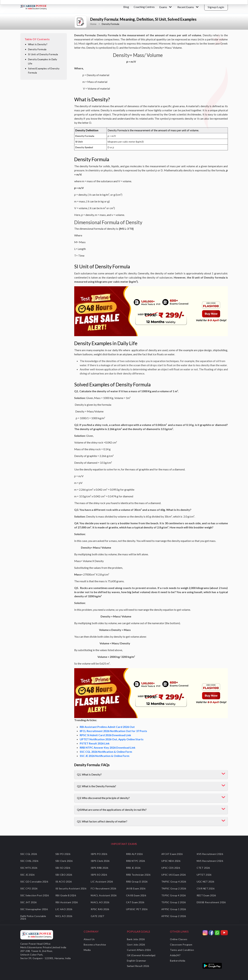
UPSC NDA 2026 (171, 861)
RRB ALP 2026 (134, 854)
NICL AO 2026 (64, 916)
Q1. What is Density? (89, 774)
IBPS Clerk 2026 (100, 861)
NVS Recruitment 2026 (210, 861)
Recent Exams (186, 7)
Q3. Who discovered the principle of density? (103, 798)
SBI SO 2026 (63, 868)
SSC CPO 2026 (29, 888)
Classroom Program (181, 945)
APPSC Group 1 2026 (174, 909)
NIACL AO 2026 (100, 902)
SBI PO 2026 (63, 854)
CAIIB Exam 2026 (136, 895)
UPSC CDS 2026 (171, 868)
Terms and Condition (182, 950)
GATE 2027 (97, 916)
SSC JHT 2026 (29, 902)
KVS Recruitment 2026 (210, 854)
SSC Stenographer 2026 (34, 909)
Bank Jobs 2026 (136, 939)
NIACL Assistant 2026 (104, 895)
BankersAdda (178, 961)
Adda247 (175, 955)
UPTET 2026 (204, 875)
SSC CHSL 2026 (29, 861)
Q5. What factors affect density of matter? (102, 821)
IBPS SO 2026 (99, 875)
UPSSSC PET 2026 (137, 909)
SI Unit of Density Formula (43, 54)
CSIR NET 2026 (206, 888)
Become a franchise (95, 945)
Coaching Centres (144, 7)
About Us (89, 939)
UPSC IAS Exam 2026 (174, 875)
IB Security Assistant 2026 (71, 888)
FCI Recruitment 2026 (103, 888)
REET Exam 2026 (206, 895)
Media (87, 950)
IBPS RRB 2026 (99, 868)
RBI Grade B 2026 (66, 895)
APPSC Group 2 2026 (174, 916)
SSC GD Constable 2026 (34, 882)
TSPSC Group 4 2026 (174, 895)
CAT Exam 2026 (135, 902)
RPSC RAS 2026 (100, 909)
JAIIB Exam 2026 (136, 888)
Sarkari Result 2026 (138, 966)
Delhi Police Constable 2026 (33, 917)
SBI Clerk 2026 (64, 861)
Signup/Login (216, 7)
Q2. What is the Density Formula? (97, 786)
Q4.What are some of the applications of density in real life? (112, 810)
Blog (126, 7)
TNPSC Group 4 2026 (174, 882)
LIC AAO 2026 (64, 909)
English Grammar (136, 961)
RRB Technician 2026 (138, 875)
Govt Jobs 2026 (136, 945)
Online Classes (179, 939)
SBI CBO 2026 (64, 875)
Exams (163, 7)
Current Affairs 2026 (139, 950)
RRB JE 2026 (133, 868)
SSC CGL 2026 (29, 854)
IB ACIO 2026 (64, 882)
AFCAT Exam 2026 (172, 854)
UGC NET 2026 (205, 882)
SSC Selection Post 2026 (35, 895)
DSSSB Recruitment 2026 (211, 902)
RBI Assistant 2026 (67, 902)
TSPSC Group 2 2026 (174, 902)
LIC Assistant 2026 (102, 882)
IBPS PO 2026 (99, 854)
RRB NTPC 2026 (135, 861)
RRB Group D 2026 (137, 882)
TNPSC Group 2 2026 (174, 888)
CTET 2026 (203, 868)
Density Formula (37, 49)
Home (93, 24)
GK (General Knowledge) (141, 955)
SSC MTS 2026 (29, 868)
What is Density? (38, 44)
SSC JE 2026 (27, 875)
